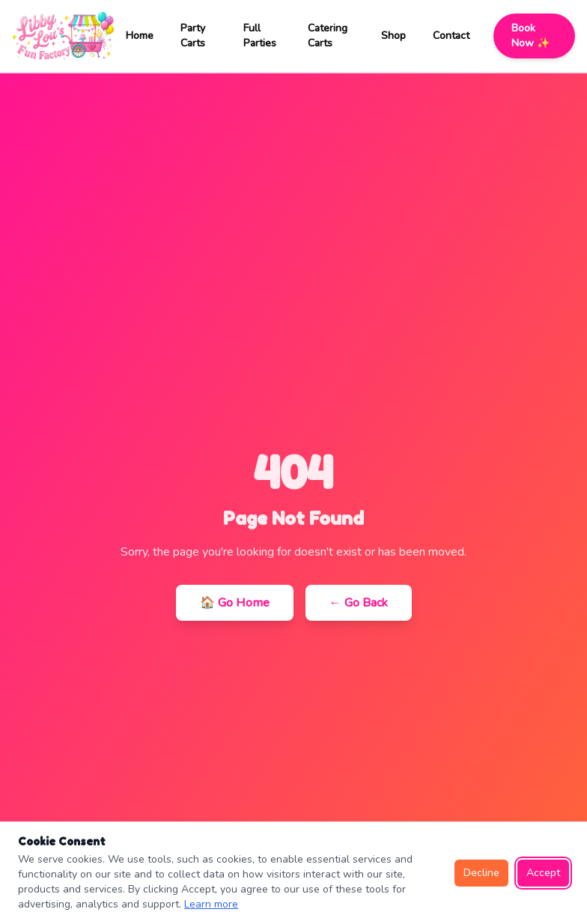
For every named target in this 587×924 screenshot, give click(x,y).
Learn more (211, 904)
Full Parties (260, 36)
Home (140, 36)
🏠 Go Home (235, 603)
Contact (451, 36)
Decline (481, 873)
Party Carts (193, 36)
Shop (393, 36)
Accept (543, 873)
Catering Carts (328, 36)
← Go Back (359, 603)
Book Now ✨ (530, 36)
